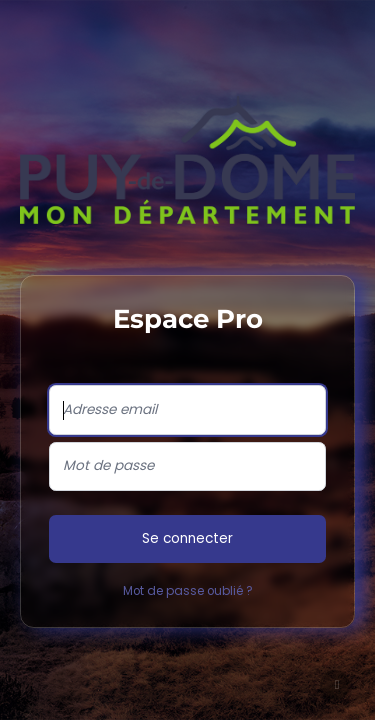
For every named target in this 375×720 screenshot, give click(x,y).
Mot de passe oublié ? (188, 591)
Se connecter (187, 538)
